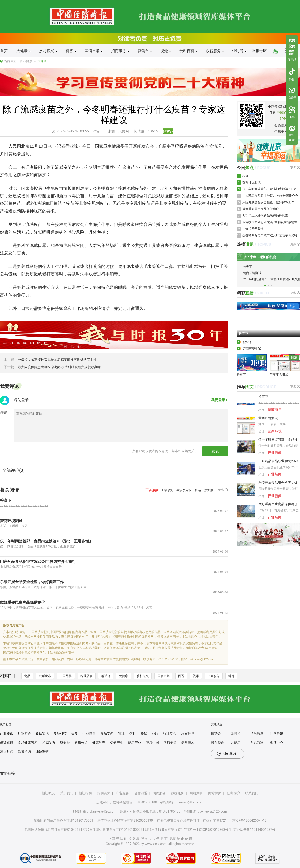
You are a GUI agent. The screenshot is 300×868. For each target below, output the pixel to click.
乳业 (121, 734)
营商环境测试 (11, 521)
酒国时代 (7, 752)
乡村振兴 (152, 676)
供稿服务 (159, 794)
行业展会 (91, 676)
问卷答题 (277, 734)
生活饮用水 (181, 490)
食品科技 (60, 734)
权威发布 (47, 676)
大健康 (42, 61)
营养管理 (187, 734)
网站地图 (230, 754)
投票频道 (217, 743)
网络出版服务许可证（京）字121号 (171, 830)
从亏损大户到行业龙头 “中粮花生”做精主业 (270, 226)
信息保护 (233, 794)
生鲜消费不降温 (254, 232)
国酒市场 (174, 676)
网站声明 (196, 794)
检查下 (5, 500)
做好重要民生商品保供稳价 (21, 602)
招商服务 (228, 676)
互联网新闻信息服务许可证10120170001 (63, 821)
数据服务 (178, 794)
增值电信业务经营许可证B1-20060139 (125, 821)
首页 (4, 51)
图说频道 (257, 743)
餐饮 (144, 734)
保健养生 (117, 743)
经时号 (236, 734)
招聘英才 (104, 794)
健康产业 (135, 743)
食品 (196, 490)
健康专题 (170, 743)
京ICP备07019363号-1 (215, 830)
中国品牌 (69, 676)
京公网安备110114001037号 (254, 830)
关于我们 (67, 794)
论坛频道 (257, 734)
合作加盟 (141, 794)
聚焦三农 (188, 743)
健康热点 (81, 743)
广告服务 (122, 794)
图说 (193, 676)
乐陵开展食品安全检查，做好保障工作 (30, 582)
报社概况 (48, 794)
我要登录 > (219, 401)
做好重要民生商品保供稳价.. (279, 510)
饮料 (133, 734)
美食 (75, 734)
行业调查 (89, 734)
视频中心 (277, 743)
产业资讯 (7, 734)
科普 (247, 676)
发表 (215, 451)
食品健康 (26, 61)
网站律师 (215, 794)
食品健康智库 (28, 743)
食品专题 (107, 734)
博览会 (216, 734)
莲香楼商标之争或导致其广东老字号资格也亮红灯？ (270, 240)
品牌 (155, 734)
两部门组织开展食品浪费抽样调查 (267, 218)
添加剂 (208, 490)
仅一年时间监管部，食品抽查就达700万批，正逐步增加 (43, 541)
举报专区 (259, 51)
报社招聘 (85, 794)
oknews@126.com (190, 803)
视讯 (209, 676)
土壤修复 (162, 490)
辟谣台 (112, 676)
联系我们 (252, 794)
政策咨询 (24, 752)
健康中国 (152, 743)
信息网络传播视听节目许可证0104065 (52, 830)
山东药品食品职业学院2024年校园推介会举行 (36, 561)
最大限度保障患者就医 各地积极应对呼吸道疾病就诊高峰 (62, 367)
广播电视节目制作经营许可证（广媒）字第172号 (193, 821)
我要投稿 (292, 43)
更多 (223, 490)
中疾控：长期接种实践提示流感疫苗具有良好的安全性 (60, 359)
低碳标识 (7, 743)
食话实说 (42, 734)
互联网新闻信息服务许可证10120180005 (113, 830)
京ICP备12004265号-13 (249, 821)
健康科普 (99, 743)
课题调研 (42, 752)
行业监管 (24, 734)
